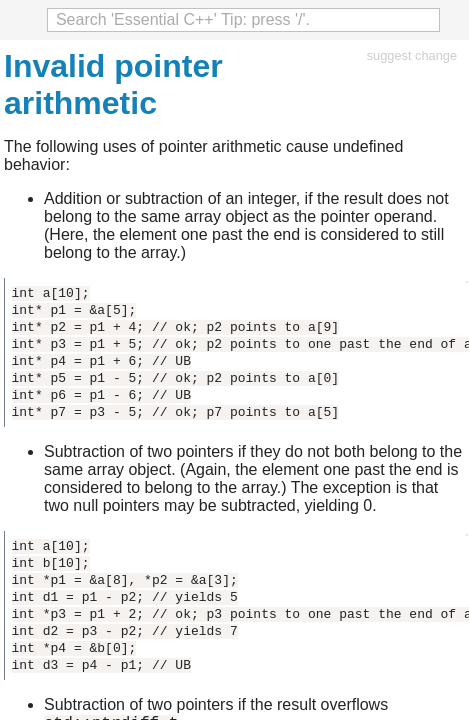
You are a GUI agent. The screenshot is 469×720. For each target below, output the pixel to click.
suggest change (412, 55)
